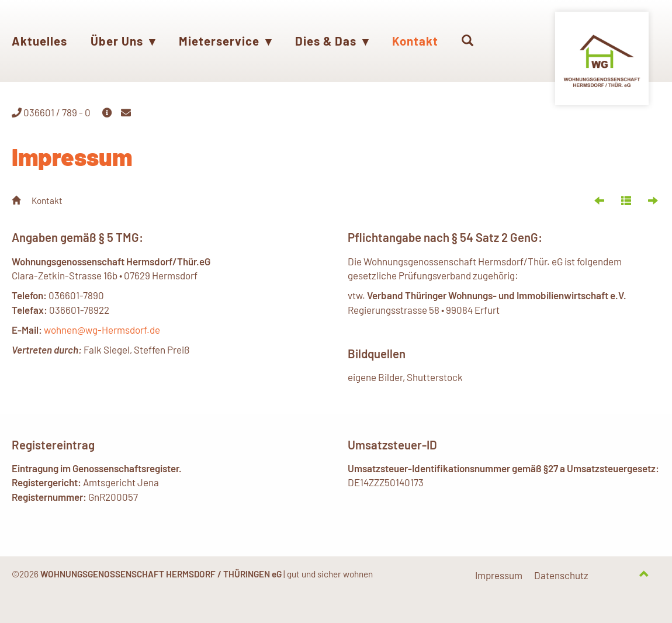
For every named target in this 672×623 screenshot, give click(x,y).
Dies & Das (332, 41)
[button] (468, 41)
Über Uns (123, 41)
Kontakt (415, 41)
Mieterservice (225, 41)
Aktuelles (39, 41)
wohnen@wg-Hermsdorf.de (102, 330)
